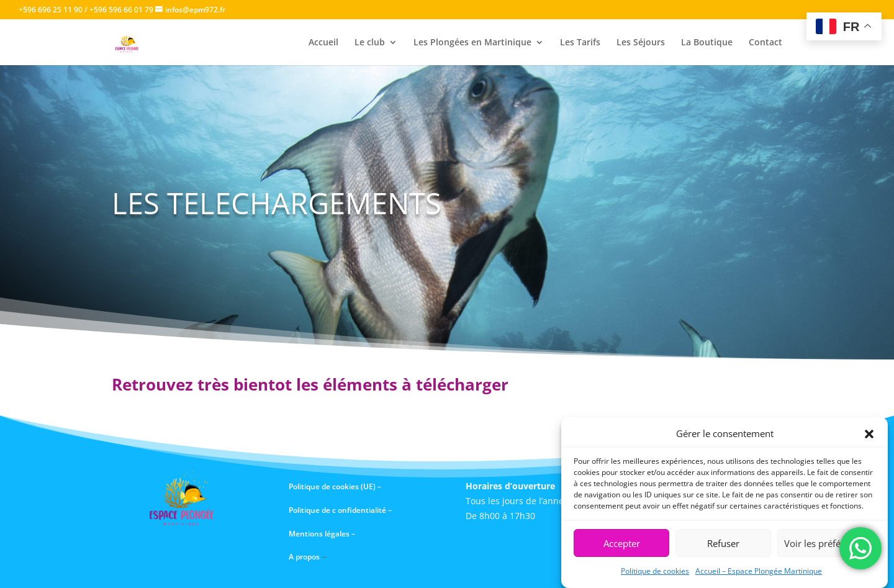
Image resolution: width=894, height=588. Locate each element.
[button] (869, 435)
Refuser (723, 544)
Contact (765, 43)
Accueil (323, 43)
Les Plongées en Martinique (472, 43)
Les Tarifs (580, 43)
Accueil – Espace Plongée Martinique (759, 572)
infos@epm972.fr (195, 10)
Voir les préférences (826, 544)
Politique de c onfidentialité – (340, 510)
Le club (370, 43)
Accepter (622, 544)
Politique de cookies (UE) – (336, 486)
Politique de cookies (655, 572)
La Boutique (707, 43)
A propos (304, 557)
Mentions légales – (323, 534)
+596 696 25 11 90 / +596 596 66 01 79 (86, 10)
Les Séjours (641, 43)
